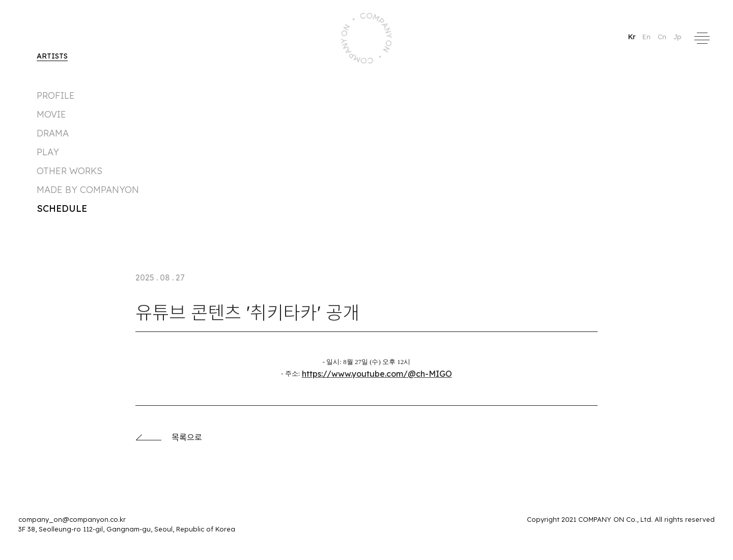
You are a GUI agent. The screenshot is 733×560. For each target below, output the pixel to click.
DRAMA (53, 133)
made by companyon (88, 190)
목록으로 (169, 440)
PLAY (48, 152)
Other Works (69, 171)
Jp (678, 37)
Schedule (62, 208)
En (647, 37)
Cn (663, 37)
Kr (632, 37)
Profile (56, 95)
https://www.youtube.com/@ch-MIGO (377, 376)
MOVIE (51, 114)
